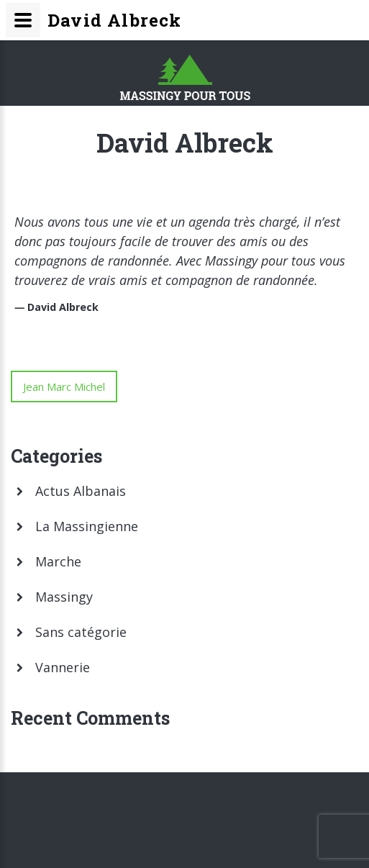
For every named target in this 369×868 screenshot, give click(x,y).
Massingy (64, 597)
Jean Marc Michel (64, 386)
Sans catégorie (81, 632)
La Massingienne (87, 526)
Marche (58, 561)
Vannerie (63, 667)
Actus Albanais (81, 491)
